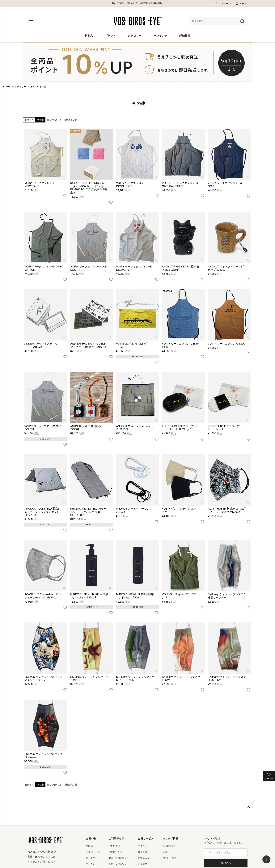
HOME (6, 87)
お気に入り (144, 858)
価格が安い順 (54, 120)
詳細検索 (185, 36)
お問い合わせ (169, 858)
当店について (169, 846)
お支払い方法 (115, 852)
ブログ (166, 852)
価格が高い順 (71, 120)
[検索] (242, 21)
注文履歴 (142, 864)
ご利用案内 (114, 846)
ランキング (161, 36)
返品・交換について (119, 864)
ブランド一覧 (93, 852)
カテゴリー (135, 36)
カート (241, 3)
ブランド (110, 36)
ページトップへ (248, 807)
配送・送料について (119, 858)
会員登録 (142, 852)
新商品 (89, 36)
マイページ (223, 4)
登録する (226, 863)
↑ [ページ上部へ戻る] (267, 860)
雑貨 (32, 87)
